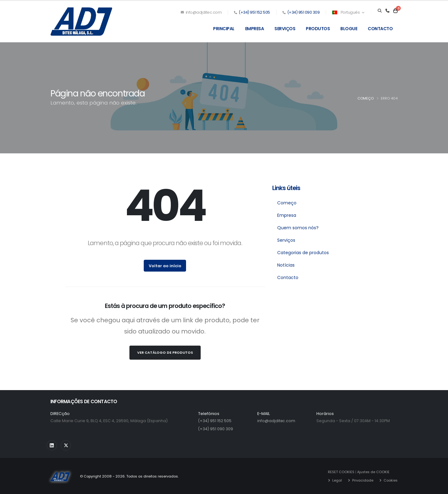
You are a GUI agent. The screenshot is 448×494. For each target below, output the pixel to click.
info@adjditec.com (201, 12)
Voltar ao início (165, 266)
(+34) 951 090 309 (303, 12)
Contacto (380, 29)
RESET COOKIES (341, 472)
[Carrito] (395, 11)
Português (348, 12)
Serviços (285, 29)
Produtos (318, 29)
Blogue (349, 29)
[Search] (380, 11)
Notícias (286, 265)
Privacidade (362, 480)
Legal (337, 480)
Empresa (255, 29)
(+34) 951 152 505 (254, 12)
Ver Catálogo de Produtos (165, 352)
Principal (224, 29)
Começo (366, 98)
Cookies (390, 480)
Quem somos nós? (298, 228)
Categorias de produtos (303, 253)
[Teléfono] (387, 11)
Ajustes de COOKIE (374, 472)
